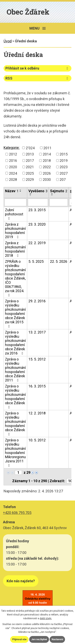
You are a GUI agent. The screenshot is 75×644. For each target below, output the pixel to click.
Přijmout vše (19, 639)
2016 (13, 161)
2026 (47, 173)
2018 (47, 161)
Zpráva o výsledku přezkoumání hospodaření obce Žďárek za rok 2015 (15, 314)
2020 (13, 167)
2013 (30, 154)
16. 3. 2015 (37, 386)
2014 (47, 154)
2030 (47, 180)
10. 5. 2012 (37, 440)
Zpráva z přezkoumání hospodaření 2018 (15, 249)
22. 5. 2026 (59, 261)
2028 (13, 180)
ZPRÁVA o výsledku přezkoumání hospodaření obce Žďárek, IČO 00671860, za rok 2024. (15, 278)
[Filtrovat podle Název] (15, 202)
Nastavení (57, 639)
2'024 (30, 148)
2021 (30, 167)
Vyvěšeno (38, 191)
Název (12, 191)
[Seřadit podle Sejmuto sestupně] (52, 195)
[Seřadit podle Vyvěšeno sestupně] (31, 195)
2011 (47, 148)
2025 (30, 173)
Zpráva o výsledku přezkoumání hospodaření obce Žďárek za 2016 (15, 343)
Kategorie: (12, 148)
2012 (13, 154)
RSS (37, 78)
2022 (47, 167)
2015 (64, 154)
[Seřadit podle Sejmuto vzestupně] (52, 194)
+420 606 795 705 (17, 513)
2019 (64, 161)
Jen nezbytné (39, 639)
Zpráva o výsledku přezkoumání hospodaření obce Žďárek (15, 397)
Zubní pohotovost (14, 214)
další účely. (46, 618)
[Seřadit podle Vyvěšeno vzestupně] (31, 194)
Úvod (8, 41)
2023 (64, 167)
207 (63, 180)
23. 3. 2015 (37, 210)
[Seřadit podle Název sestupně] (21, 191)
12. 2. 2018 (37, 413)
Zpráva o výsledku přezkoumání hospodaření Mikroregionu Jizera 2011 (15, 453)
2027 (64, 173)
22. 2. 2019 (37, 243)
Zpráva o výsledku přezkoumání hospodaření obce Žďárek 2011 (15, 370)
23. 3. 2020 (37, 224)
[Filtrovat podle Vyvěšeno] (38, 202)
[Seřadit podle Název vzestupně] (21, 190)
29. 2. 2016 (37, 301)
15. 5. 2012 (37, 359)
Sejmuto (59, 191)
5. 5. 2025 (36, 261)
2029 (30, 180)
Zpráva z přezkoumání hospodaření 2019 (15, 231)
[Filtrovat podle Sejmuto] (59, 202)
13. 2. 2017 (37, 332)
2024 (13, 173)
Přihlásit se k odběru (37, 68)
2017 (30, 161)
